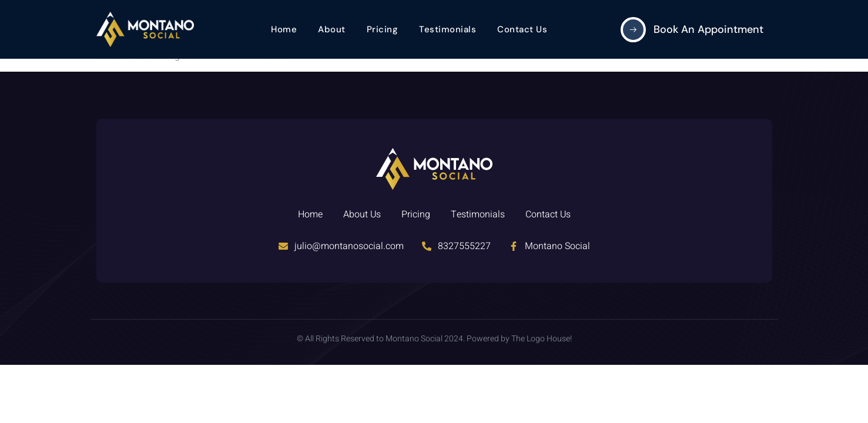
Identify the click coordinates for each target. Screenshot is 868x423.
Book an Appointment (708, 29)
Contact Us (522, 29)
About (332, 29)
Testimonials (448, 29)
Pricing (383, 29)
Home (284, 29)
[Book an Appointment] (633, 30)
